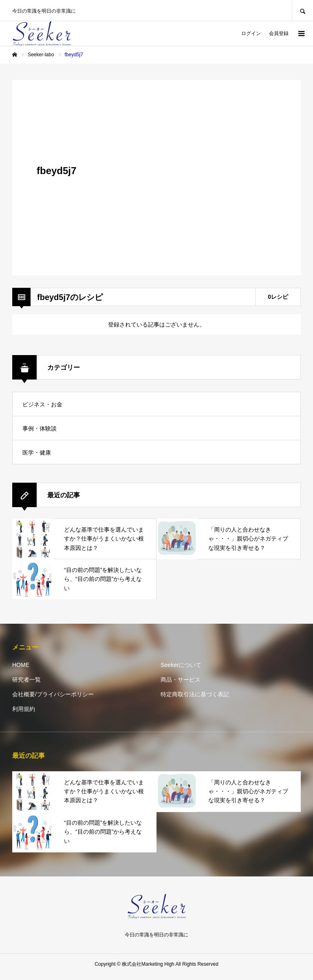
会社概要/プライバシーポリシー (53, 694)
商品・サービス (181, 680)
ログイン (251, 33)
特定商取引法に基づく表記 (195, 694)
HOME (21, 665)
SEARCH (302, 10)
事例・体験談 (40, 428)
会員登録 (279, 33)
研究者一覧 (26, 680)
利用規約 (24, 709)
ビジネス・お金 (42, 404)
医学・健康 (37, 452)
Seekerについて (181, 665)
